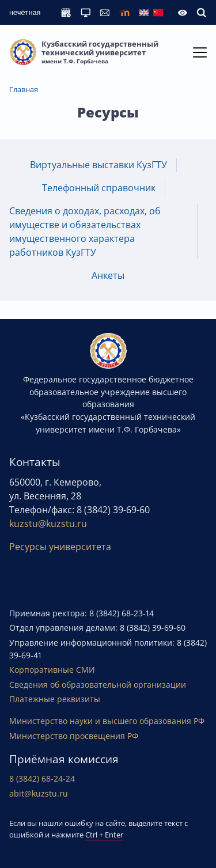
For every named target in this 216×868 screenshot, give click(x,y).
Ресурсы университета (60, 547)
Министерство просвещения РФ (74, 736)
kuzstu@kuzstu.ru (48, 524)
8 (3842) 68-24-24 (42, 778)
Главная (24, 89)
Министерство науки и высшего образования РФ (107, 721)
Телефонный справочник (99, 188)
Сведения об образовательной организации (98, 685)
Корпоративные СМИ (52, 670)
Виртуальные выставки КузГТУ (98, 165)
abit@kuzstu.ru (39, 793)
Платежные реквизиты (55, 699)
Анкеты (108, 275)
